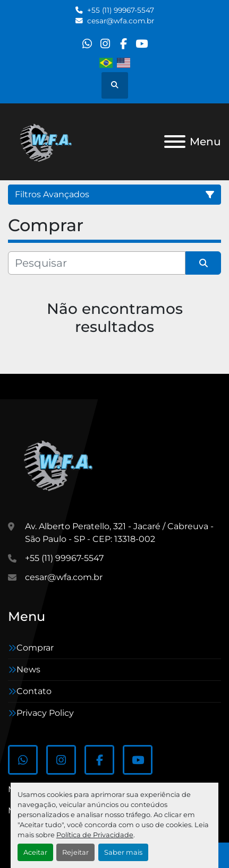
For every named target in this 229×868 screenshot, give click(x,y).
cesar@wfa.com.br (121, 21)
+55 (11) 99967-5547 (121, 10)
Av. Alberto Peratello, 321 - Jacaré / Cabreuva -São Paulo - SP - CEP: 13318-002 (119, 533)
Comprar (35, 648)
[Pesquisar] (97, 263)
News (28, 669)
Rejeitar (75, 852)
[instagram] (105, 44)
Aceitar (35, 852)
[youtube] (142, 44)
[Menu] (175, 142)
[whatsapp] (87, 44)
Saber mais (123, 852)
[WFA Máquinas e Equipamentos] (61, 464)
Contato (34, 691)
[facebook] (124, 44)
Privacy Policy (45, 713)
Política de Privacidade (95, 835)
